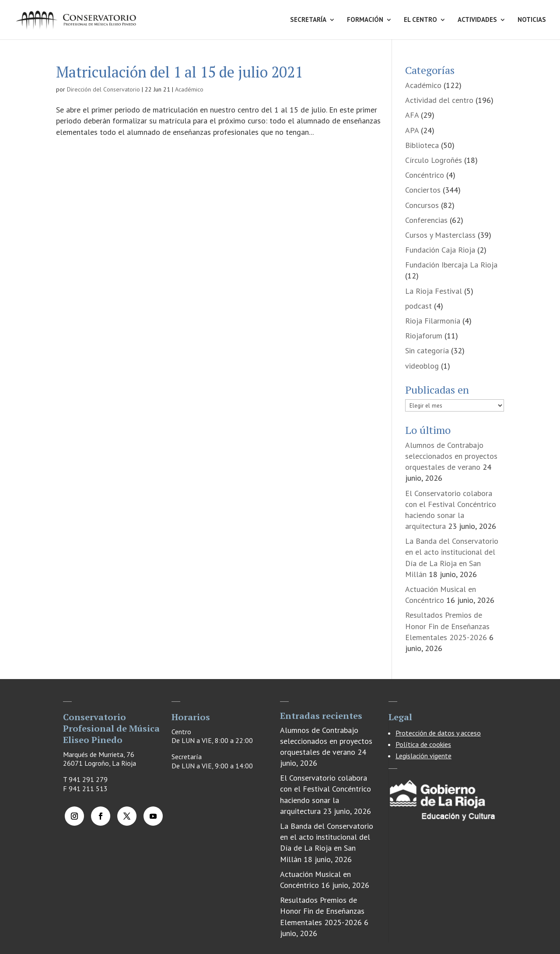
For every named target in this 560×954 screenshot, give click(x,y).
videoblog (422, 366)
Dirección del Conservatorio (103, 89)
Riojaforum (424, 336)
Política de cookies (423, 744)
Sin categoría (427, 350)
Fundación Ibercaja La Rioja (451, 265)
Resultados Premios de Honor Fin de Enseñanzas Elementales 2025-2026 (447, 626)
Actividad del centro (439, 100)
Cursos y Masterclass (440, 235)
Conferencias (426, 220)
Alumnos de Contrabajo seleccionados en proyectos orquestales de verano (451, 456)
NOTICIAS (532, 20)
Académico (189, 89)
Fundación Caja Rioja (440, 250)
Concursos (422, 205)
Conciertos (423, 190)
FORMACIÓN (365, 20)
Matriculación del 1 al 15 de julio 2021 (179, 72)
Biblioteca (422, 145)
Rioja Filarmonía (433, 321)
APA (412, 130)
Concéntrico (425, 175)
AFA (412, 115)
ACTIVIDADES (477, 20)
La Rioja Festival (434, 291)
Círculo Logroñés (434, 160)
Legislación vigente (423, 756)
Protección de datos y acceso (438, 733)
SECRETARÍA (308, 20)
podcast (418, 306)
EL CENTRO (420, 20)
